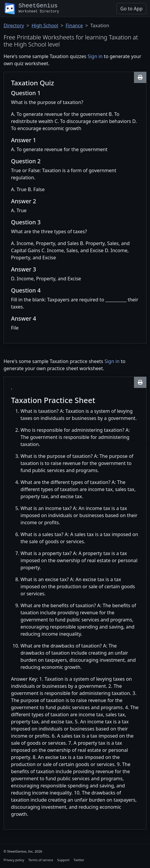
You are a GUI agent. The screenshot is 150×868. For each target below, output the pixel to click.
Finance (74, 25)
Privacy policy (14, 860)
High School (45, 25)
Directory (14, 25)
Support (63, 860)
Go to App (131, 9)
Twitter (79, 860)
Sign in (95, 56)
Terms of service (41, 860)
